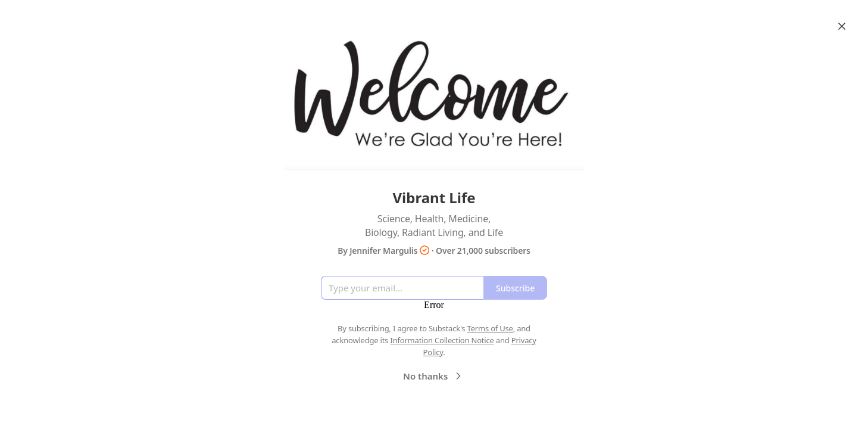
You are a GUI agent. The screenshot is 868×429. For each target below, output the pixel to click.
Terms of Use (490, 328)
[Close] (842, 26)
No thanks (434, 376)
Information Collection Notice (442, 340)
